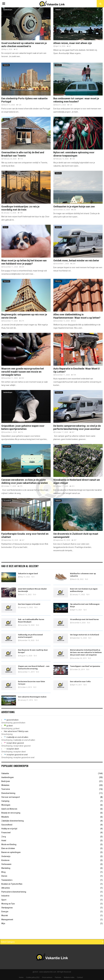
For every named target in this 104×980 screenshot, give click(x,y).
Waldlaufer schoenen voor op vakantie (83, 575)
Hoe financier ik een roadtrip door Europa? (33, 651)
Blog (57, 119)
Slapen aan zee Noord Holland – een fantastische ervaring (34, 667)
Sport (4, 900)
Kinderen (5, 860)
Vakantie (58, 10)
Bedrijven (6, 781)
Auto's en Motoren (9, 809)
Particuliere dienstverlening (14, 892)
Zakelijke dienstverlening (13, 821)
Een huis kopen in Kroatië (29, 604)
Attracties (6, 888)
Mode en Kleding (9, 844)
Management (7, 920)
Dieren (5, 227)
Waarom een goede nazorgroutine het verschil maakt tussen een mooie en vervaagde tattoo (23, 372)
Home (21, 977)
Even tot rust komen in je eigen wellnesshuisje (84, 590)
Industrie (5, 896)
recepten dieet (13, 749)
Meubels (5, 817)
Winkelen (58, 281)
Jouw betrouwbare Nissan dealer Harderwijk (32, 590)
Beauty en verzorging (10, 335)
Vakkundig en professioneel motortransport (30, 636)
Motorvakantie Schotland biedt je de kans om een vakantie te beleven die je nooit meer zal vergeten (86, 652)
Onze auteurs (47, 977)
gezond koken (13, 720)
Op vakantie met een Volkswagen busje (85, 605)
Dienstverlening (8, 793)
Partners (58, 977)
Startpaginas (7, 908)
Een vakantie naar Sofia (80, 681)
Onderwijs (6, 856)
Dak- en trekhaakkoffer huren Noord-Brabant (31, 621)
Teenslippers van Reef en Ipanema (85, 666)
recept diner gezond (15, 743)
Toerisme (6, 281)
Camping (5, 801)
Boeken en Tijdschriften (12, 884)
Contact (80, 977)
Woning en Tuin (8, 904)
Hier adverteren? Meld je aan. (16, 731)
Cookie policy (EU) (33, 977)
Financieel (59, 392)
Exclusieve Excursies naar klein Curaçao (31, 683)
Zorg (4, 837)
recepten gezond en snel (17, 755)
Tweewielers (7, 880)
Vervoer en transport (10, 173)
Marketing (6, 868)
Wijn (3, 923)
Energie (5, 912)
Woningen (6, 805)
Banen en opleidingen (11, 852)
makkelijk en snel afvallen (17, 737)
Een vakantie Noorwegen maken (32, 697)
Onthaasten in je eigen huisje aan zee (74, 207)
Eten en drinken (8, 848)
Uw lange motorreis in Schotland (84, 635)
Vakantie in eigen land (28, 574)
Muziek (5, 915)
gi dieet (10, 726)
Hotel (4, 841)
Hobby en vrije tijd (9, 829)
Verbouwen (6, 864)
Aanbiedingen (8, 10)
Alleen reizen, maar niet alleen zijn (73, 43)
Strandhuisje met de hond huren (84, 619)
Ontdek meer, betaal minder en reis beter (76, 260)
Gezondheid (7, 500)
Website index (69, 977)
